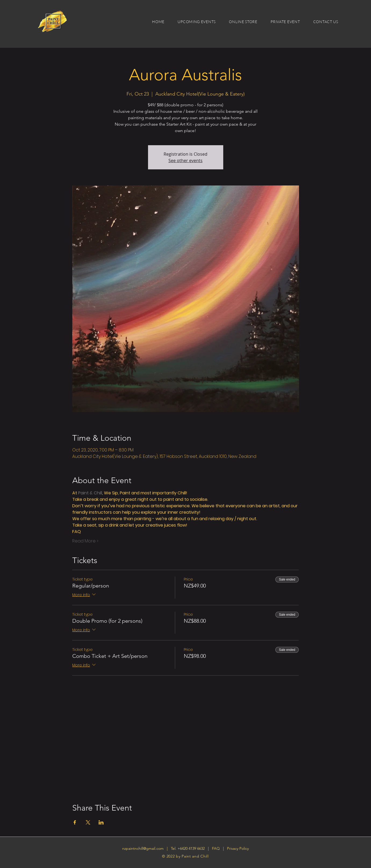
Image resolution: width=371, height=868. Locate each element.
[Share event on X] (88, 822)
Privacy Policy (238, 848)
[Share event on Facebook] (75, 822)
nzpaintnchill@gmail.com (143, 848)
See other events (186, 161)
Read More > (85, 541)
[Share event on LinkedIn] (101, 822)
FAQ (216, 848)
